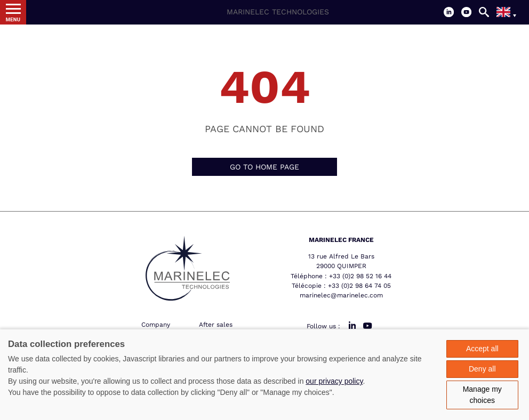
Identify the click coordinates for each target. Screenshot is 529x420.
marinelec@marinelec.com (341, 295)
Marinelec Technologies (278, 12)
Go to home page (264, 167)
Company (156, 325)
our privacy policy (334, 381)
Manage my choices (482, 395)
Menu (13, 19)
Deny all (482, 369)
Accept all (482, 349)
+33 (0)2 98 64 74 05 (359, 286)
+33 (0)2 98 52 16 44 (360, 276)
